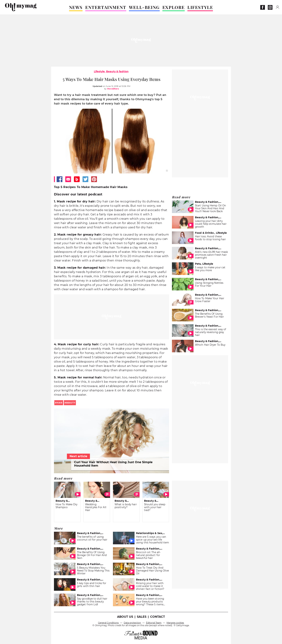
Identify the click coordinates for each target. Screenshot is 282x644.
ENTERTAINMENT (106, 7)
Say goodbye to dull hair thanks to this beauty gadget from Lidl (92, 602)
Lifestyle (99, 71)
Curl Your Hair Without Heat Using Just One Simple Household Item (113, 464)
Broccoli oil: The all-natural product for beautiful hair (148, 555)
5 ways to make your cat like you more (210, 269)
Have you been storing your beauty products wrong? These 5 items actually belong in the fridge (150, 604)
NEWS (76, 7)
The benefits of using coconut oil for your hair (92, 538)
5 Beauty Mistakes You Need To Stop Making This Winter (93, 571)
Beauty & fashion (117, 71)
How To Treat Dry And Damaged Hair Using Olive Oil (152, 571)
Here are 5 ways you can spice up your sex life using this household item (152, 540)
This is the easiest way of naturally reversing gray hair (211, 332)
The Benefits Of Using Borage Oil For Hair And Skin (92, 555)
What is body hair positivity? (126, 506)
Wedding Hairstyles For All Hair (96, 507)
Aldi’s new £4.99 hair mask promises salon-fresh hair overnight (211, 255)
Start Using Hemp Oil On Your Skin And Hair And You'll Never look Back (210, 208)
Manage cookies (175, 623)
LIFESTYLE (200, 7)
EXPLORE (174, 7)
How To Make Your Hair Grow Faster (210, 300)
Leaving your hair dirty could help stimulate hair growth (211, 224)
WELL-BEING (144, 7)
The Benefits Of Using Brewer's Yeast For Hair (209, 315)
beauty (71, 403)
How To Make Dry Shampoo (66, 506)
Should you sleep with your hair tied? (155, 507)
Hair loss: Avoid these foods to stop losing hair (210, 238)
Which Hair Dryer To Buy (210, 345)
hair (60, 403)
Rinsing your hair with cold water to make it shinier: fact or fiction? (150, 586)
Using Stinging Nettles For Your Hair (209, 284)
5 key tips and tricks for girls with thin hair (92, 585)
